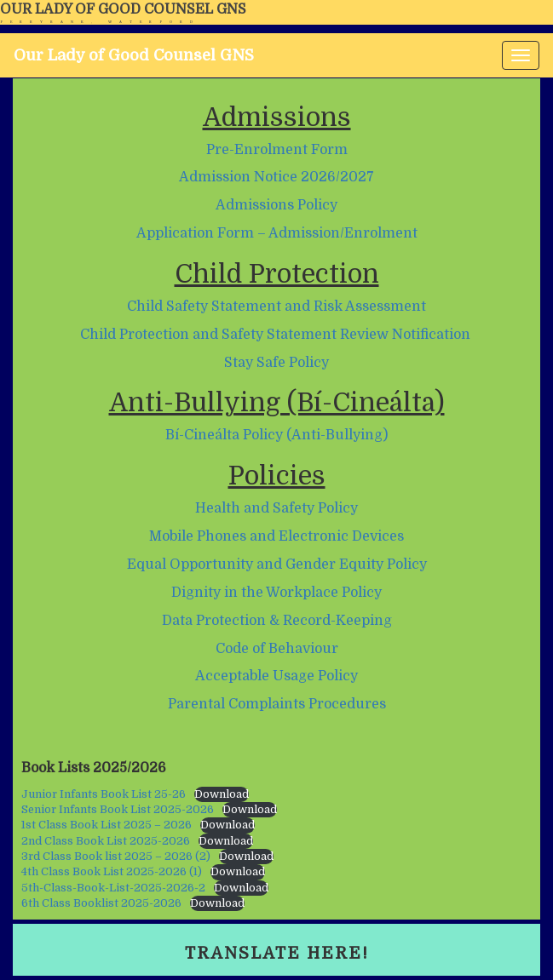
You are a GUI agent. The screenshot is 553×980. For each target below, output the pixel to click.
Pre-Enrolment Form (277, 150)
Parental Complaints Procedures (277, 704)
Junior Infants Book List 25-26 (104, 794)
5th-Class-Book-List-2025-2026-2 (113, 888)
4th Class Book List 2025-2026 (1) (112, 871)
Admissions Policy (276, 205)
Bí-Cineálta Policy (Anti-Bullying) (276, 435)
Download (222, 794)
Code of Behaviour (277, 649)
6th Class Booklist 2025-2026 (101, 903)
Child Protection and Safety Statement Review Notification (275, 335)
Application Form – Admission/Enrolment (277, 233)
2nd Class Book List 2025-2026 (106, 841)
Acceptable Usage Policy (276, 676)
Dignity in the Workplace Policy (276, 593)
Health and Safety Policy (276, 508)
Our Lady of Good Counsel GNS (123, 9)
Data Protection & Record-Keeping (277, 621)
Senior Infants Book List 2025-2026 (118, 809)
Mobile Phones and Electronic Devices (276, 536)
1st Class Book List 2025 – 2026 (107, 825)
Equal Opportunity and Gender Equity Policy (277, 565)
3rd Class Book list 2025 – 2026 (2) (116, 856)
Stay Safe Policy (276, 363)
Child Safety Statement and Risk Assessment (276, 307)
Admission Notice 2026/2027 (276, 177)
